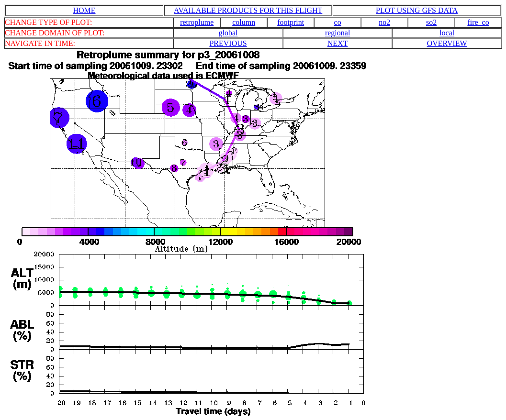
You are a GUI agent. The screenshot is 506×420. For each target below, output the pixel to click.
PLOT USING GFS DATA (417, 10)
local (447, 33)
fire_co (478, 22)
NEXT (338, 43)
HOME (84, 10)
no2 (384, 22)
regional (337, 33)
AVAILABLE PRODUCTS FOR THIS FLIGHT (248, 10)
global (228, 33)
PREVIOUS (228, 43)
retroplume (197, 22)
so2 (431, 22)
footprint (291, 22)
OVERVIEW (447, 43)
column (244, 22)
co (338, 22)
